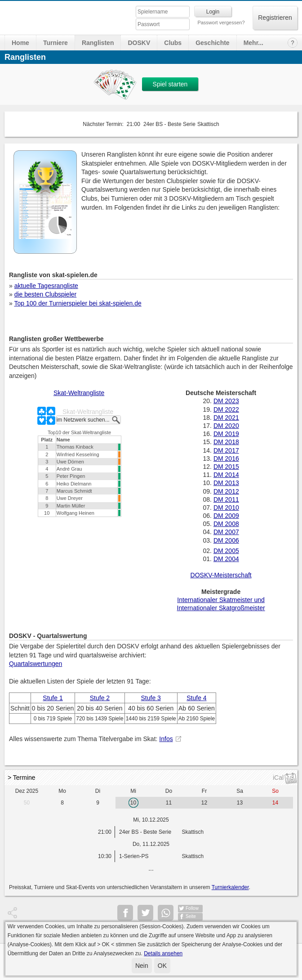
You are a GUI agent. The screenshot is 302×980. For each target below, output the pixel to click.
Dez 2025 (27, 791)
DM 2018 (226, 442)
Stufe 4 (196, 698)
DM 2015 (226, 467)
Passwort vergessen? (221, 22)
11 (169, 803)
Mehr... (253, 43)
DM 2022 (226, 409)
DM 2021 (226, 418)
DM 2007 (226, 532)
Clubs (173, 43)
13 (240, 803)
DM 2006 (226, 540)
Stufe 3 (151, 698)
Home (20, 43)
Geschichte (212, 43)
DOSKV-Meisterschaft (221, 575)
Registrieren (275, 18)
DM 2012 (226, 491)
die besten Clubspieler (46, 294)
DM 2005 (226, 551)
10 (133, 803)
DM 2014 (226, 475)
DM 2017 (226, 450)
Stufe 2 (100, 698)
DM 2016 (226, 459)
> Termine (22, 778)
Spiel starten (170, 84)
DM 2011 (226, 499)
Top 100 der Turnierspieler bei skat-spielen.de (78, 303)
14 (275, 803)
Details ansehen (163, 953)
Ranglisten (98, 43)
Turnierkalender (230, 887)
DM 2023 (226, 401)
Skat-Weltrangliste (79, 393)
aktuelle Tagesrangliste (46, 286)
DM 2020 (226, 426)
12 (204, 803)
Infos (166, 739)
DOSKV (139, 43)
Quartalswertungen (36, 664)
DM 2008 (226, 524)
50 (27, 803)
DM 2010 (226, 508)
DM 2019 (226, 434)
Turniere (56, 43)
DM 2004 (226, 559)
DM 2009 (226, 516)
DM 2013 (226, 483)
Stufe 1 (53, 698)
